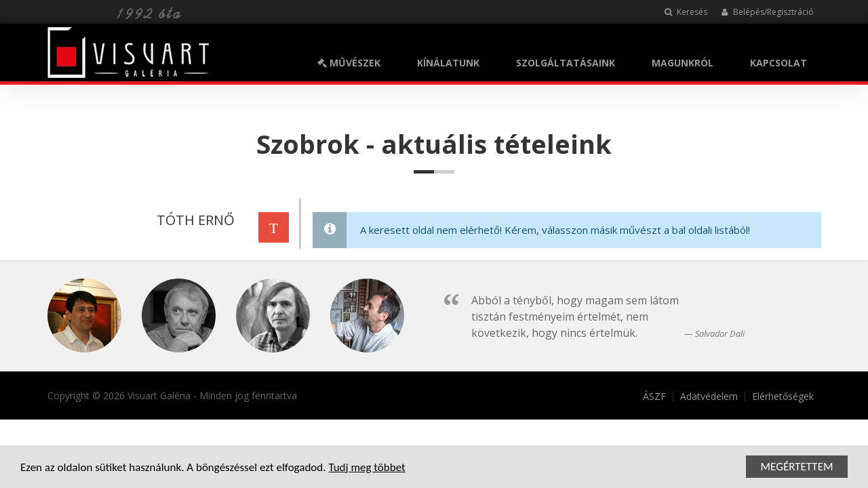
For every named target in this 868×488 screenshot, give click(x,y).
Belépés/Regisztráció (767, 12)
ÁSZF (654, 396)
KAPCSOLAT (778, 63)
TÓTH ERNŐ (194, 220)
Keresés (686, 12)
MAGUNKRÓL (683, 63)
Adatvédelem (709, 396)
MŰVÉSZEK (349, 63)
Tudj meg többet (367, 469)
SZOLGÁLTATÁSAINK (566, 63)
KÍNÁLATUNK (448, 63)
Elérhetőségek (783, 396)
